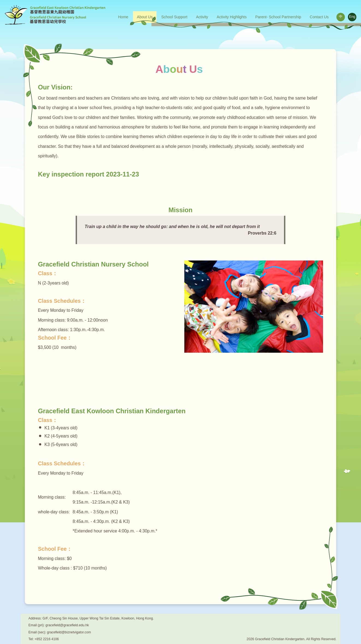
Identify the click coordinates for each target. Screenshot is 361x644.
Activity (202, 17)
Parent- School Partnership (278, 17)
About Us (145, 17)
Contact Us (319, 17)
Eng (352, 17)
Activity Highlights (232, 17)
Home (123, 17)
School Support (174, 17)
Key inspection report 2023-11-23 (88, 174)
